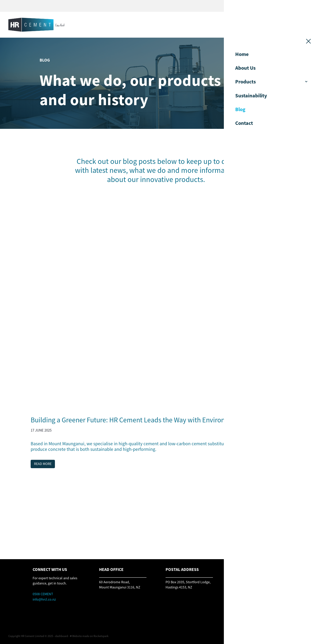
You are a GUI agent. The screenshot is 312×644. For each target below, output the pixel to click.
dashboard (62, 636)
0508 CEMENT (43, 594)
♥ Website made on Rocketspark (89, 636)
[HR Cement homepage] (119, 25)
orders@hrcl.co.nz (246, 587)
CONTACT (275, 25)
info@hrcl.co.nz (44, 599)
